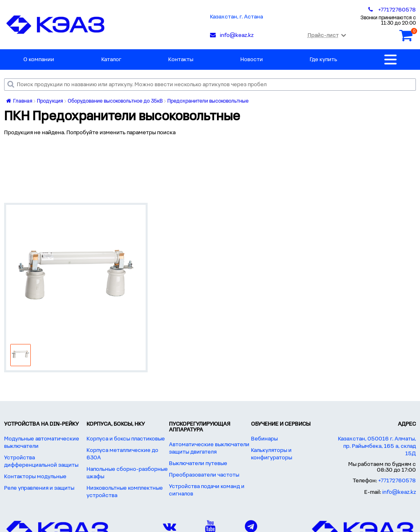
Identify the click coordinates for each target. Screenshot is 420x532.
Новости (252, 60)
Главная (19, 101)
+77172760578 (397, 481)
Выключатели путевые (198, 464)
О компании (39, 60)
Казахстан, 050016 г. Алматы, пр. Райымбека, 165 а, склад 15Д (377, 446)
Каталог (111, 60)
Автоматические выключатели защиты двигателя (209, 448)
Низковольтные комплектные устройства (125, 492)
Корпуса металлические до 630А (122, 454)
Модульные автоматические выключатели (42, 443)
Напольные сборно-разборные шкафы (127, 473)
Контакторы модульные (35, 477)
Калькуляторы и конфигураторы (272, 454)
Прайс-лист (327, 36)
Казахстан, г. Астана (236, 17)
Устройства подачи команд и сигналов (207, 490)
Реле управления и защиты (39, 488)
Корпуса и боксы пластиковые (126, 439)
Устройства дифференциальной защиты (41, 462)
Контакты (181, 60)
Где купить (323, 60)
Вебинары (264, 439)
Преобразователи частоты (204, 475)
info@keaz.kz (399, 492)
